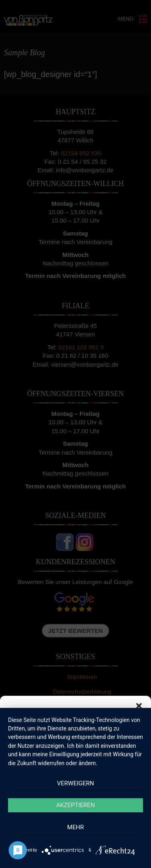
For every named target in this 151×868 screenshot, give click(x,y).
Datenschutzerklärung (82, 858)
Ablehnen (75, 817)
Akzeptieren (75, 795)
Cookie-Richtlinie (36, 858)
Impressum (121, 858)
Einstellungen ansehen (76, 839)
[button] (139, 706)
